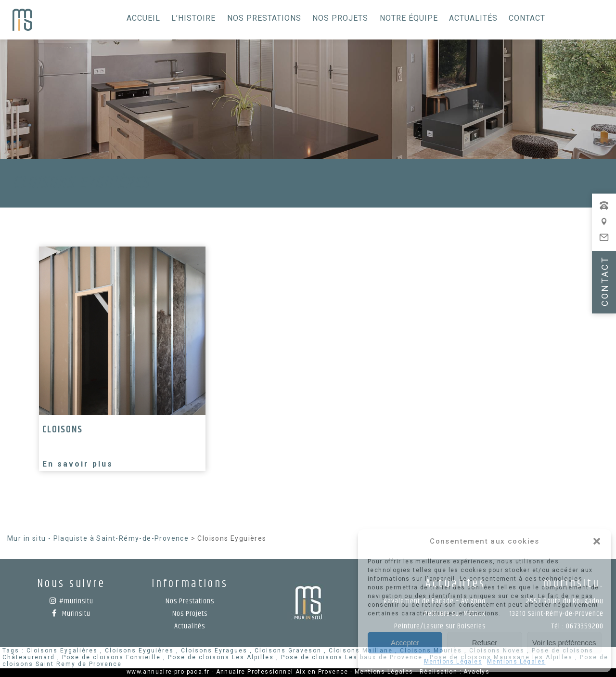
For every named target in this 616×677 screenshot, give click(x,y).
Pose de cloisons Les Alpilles (221, 657)
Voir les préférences (564, 643)
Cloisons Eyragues (214, 651)
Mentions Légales (453, 662)
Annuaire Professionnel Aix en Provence (282, 672)
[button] (597, 541)
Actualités (473, 18)
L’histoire (193, 18)
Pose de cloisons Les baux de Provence (352, 657)
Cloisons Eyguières (139, 651)
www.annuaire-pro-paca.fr (168, 672)
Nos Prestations (264, 18)
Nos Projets (340, 18)
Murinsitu (71, 614)
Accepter (405, 643)
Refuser (485, 643)
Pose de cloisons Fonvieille (111, 657)
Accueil (143, 18)
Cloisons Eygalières (62, 651)
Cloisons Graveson (288, 651)
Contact (527, 18)
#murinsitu (71, 601)
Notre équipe (409, 18)
